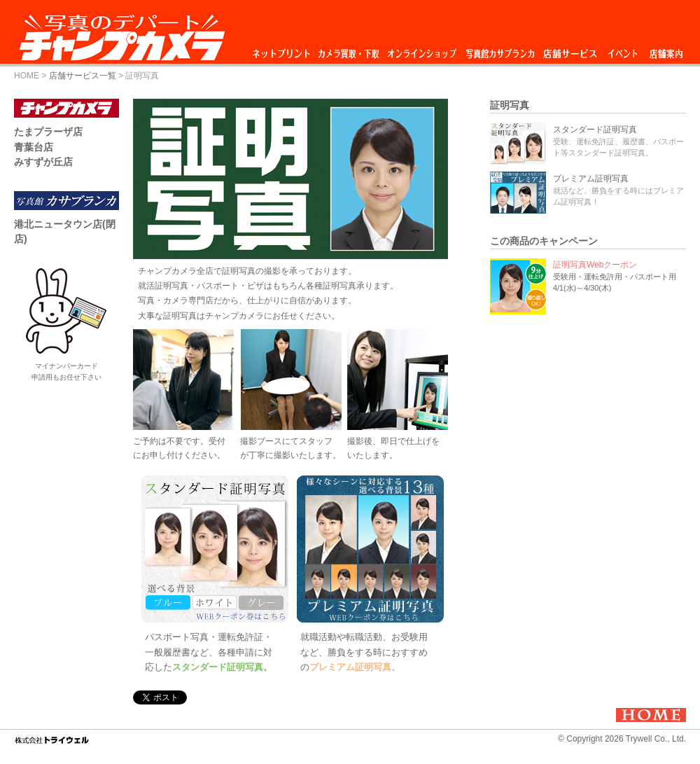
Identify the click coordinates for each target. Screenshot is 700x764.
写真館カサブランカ (500, 50)
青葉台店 (34, 147)
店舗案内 (666, 50)
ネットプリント (283, 50)
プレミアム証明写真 (591, 179)
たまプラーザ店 (48, 132)
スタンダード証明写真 (595, 130)
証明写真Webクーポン (595, 265)
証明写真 (510, 105)
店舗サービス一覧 (83, 76)
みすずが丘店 (43, 162)
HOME (27, 76)
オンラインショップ (421, 50)
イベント (623, 50)
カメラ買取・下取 (349, 50)
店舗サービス (570, 50)
